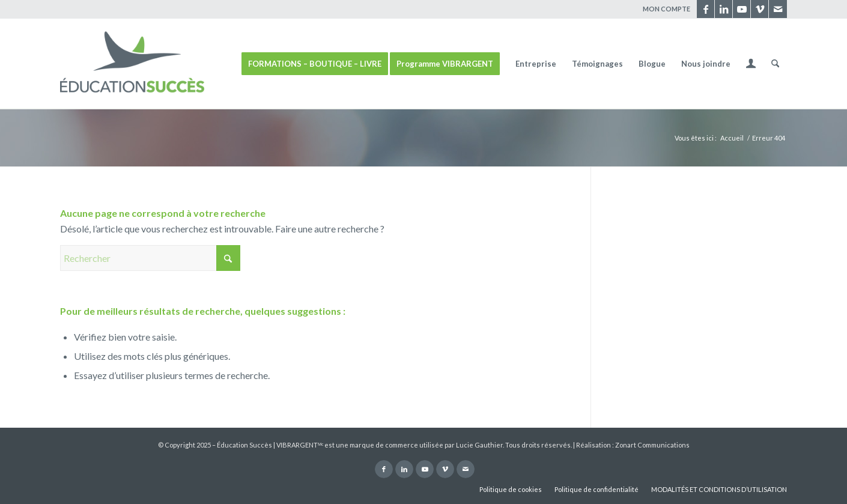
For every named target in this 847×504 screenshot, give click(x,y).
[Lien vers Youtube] (742, 9)
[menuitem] (663, 9)
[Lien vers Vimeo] (760, 9)
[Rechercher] (775, 64)
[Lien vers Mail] (778, 9)
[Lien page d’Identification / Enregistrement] (751, 65)
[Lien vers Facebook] (706, 9)
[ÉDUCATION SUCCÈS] (132, 64)
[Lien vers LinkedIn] (724, 9)
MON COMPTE (666, 9)
